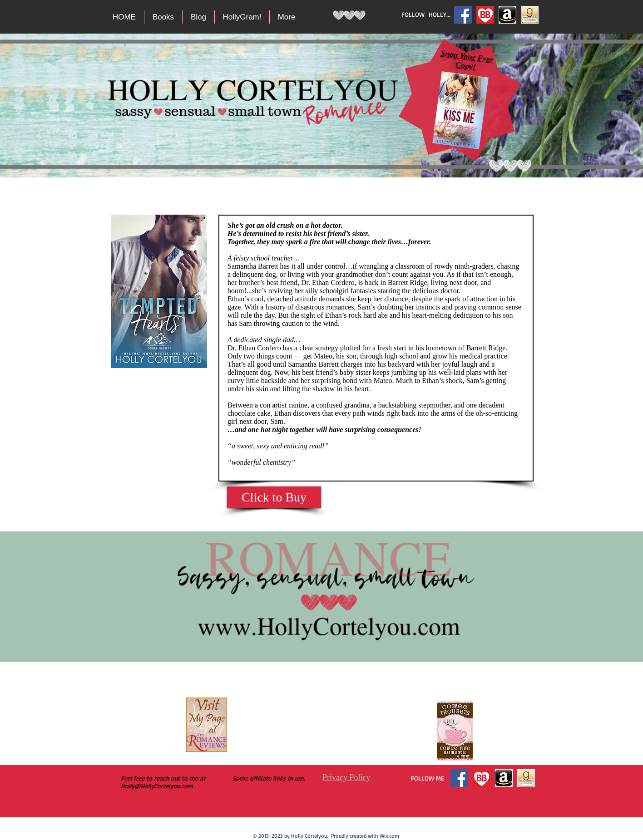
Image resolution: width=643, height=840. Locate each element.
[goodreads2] (530, 15)
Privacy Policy (346, 777)
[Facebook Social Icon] (463, 15)
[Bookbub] (485, 15)
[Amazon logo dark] (507, 15)
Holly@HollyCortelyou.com (157, 786)
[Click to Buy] (274, 497)
